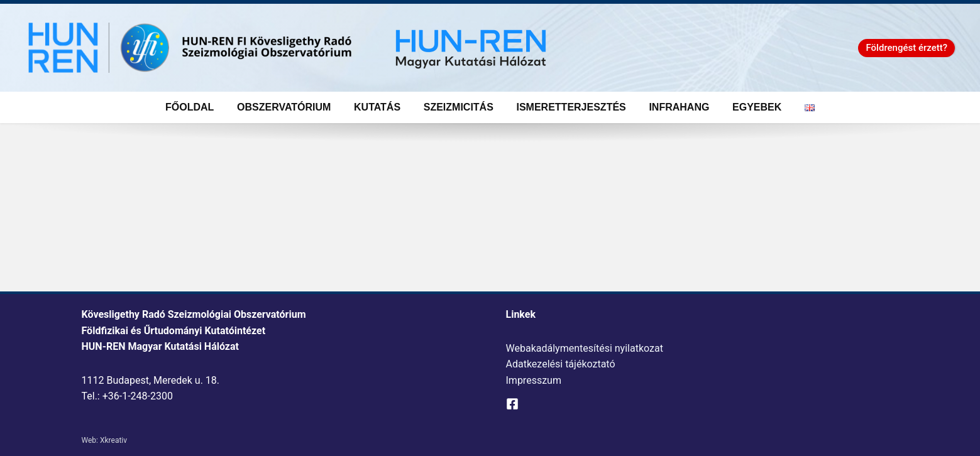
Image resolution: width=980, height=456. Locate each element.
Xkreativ (113, 440)
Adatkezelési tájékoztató (561, 364)
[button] (906, 48)
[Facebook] (512, 404)
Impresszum (534, 380)
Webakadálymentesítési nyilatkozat (585, 348)
